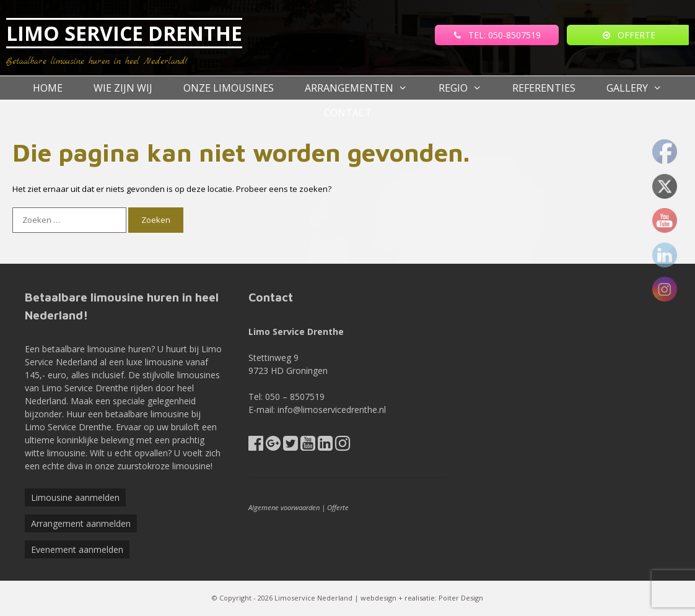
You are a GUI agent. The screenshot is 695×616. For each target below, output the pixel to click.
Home (48, 88)
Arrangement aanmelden (81, 523)
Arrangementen (364, 88)
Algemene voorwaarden (284, 507)
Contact (348, 113)
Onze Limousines (229, 88)
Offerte (338, 507)
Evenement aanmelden (77, 549)
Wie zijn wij (123, 88)
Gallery (642, 88)
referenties (544, 88)
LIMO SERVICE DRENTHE (124, 33)
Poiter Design (461, 598)
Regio (468, 88)
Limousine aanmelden (75, 497)
